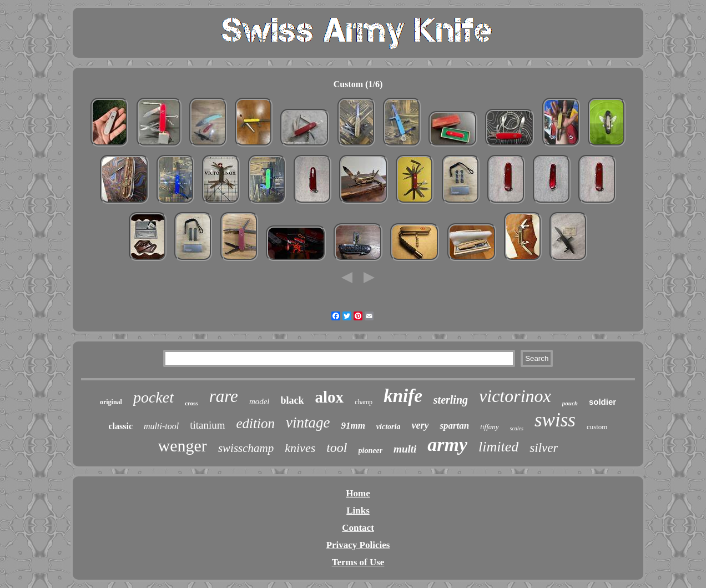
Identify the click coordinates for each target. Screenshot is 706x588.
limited (498, 447)
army (447, 444)
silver (544, 448)
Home (358, 493)
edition (255, 423)
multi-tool (161, 426)
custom (597, 427)
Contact (358, 528)
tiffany (489, 427)
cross (191, 403)
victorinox (515, 396)
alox (330, 397)
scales (517, 428)
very (420, 425)
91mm (353, 426)
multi (405, 449)
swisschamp (246, 448)
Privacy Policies (358, 545)
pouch (570, 403)
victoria (389, 427)
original (111, 402)
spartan (454, 426)
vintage (308, 423)
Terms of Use (358, 562)
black (293, 400)
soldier (602, 402)
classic (121, 426)
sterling (451, 400)
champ (364, 402)
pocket (153, 397)
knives (300, 448)
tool (337, 448)
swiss (555, 420)
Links (358, 511)
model (259, 401)
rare (224, 396)
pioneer (371, 451)
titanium (207, 425)
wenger (183, 446)
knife (403, 396)
